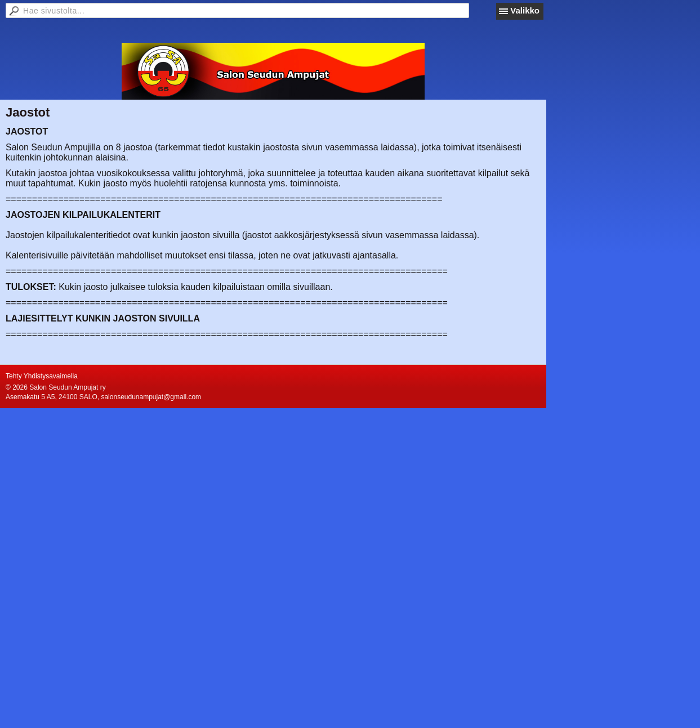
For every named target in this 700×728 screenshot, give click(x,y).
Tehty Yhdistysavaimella (42, 376)
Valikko (525, 10)
